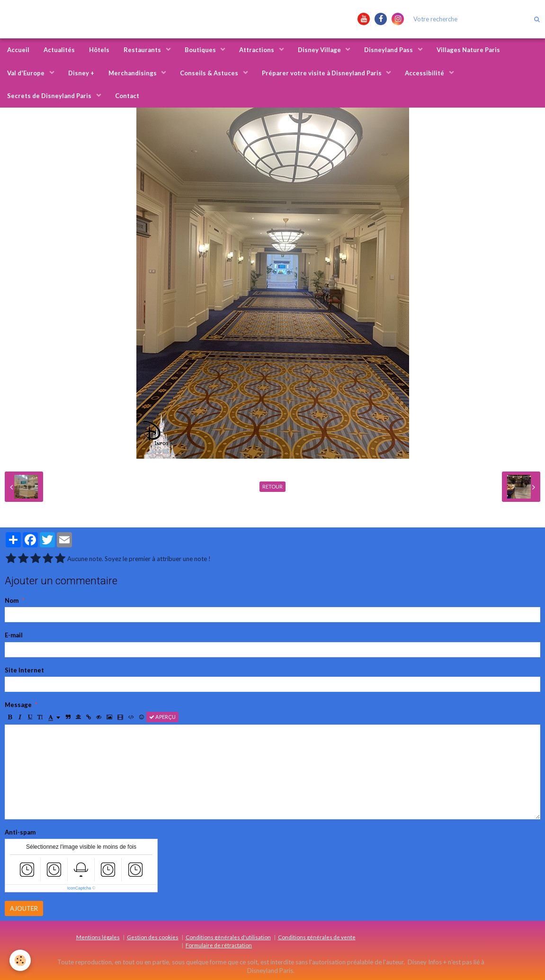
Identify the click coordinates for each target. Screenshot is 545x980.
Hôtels (99, 50)
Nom (12, 600)
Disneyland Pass (389, 50)
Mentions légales (98, 937)
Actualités (59, 50)
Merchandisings (133, 73)
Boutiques (201, 50)
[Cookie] (20, 960)
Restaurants (143, 50)
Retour (272, 486)
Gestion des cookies (153, 937)
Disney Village (320, 50)
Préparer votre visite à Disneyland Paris (322, 73)
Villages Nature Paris (468, 50)
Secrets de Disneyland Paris (50, 96)
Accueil (18, 50)
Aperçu (162, 717)
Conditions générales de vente (317, 937)
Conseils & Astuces (210, 73)
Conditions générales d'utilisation (228, 937)
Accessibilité (425, 73)
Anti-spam (20, 832)
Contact (127, 96)
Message (18, 705)
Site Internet (24, 670)
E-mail (14, 635)
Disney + (81, 73)
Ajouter (24, 908)
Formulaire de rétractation (219, 945)
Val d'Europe (27, 73)
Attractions (257, 50)
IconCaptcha (79, 888)
